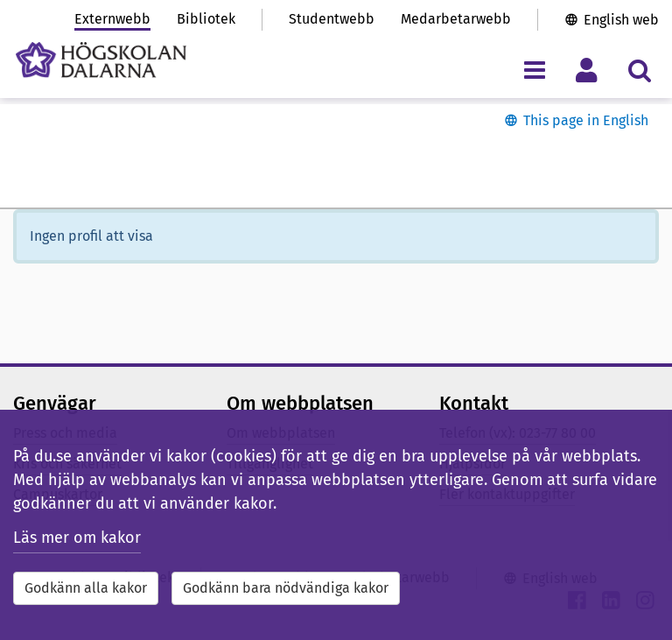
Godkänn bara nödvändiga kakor (286, 588)
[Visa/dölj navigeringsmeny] (534, 70)
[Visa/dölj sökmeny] (639, 70)
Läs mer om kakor (77, 538)
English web (621, 20)
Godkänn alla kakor (86, 588)
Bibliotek (206, 19)
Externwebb (112, 19)
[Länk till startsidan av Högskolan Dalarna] (101, 60)
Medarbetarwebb (456, 19)
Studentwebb (332, 19)
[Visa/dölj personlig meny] (587, 70)
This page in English (586, 120)
